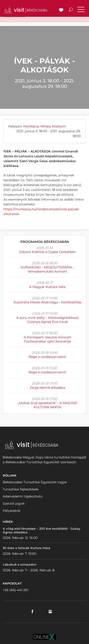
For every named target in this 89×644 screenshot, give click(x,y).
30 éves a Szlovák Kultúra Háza (27, 548)
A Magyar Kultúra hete (47, 287)
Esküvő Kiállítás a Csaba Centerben (47, 252)
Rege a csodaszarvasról (47, 357)
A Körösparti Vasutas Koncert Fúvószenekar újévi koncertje (47, 339)
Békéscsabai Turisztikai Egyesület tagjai (35, 482)
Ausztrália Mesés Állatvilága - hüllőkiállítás (47, 302)
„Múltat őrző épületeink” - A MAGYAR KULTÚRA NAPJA (47, 405)
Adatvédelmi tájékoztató (23, 496)
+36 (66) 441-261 (16, 590)
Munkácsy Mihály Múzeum (45, 126)
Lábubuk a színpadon (20, 564)
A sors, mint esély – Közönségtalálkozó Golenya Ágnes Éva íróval (47, 320)
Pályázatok (12, 511)
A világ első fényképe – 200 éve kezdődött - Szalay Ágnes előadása (42, 530)
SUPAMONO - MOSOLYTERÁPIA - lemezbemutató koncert (47, 269)
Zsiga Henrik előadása (47, 388)
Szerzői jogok (14, 503)
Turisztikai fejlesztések (21, 489)
